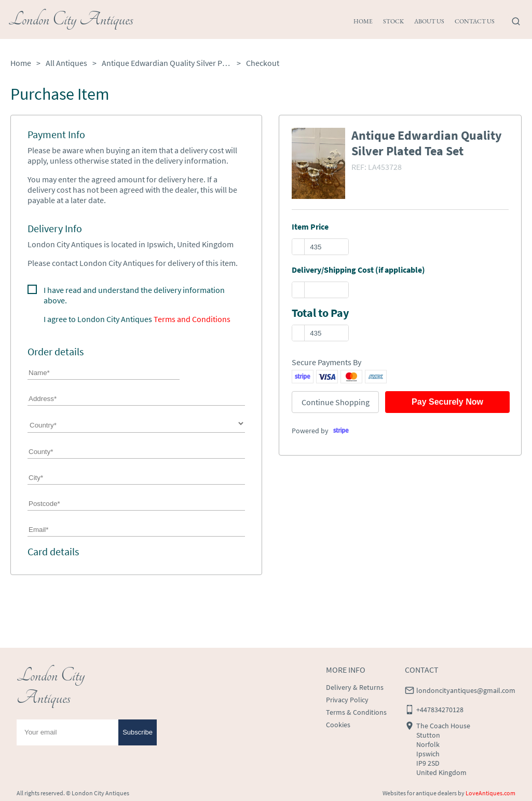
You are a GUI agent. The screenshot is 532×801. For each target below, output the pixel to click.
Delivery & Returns (355, 687)
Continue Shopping (336, 402)
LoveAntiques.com (490, 793)
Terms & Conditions (356, 712)
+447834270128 (440, 710)
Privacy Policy (347, 700)
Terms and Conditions (192, 319)
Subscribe (138, 732)
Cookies (338, 725)
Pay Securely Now (447, 402)
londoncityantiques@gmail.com (466, 690)
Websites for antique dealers (420, 793)
